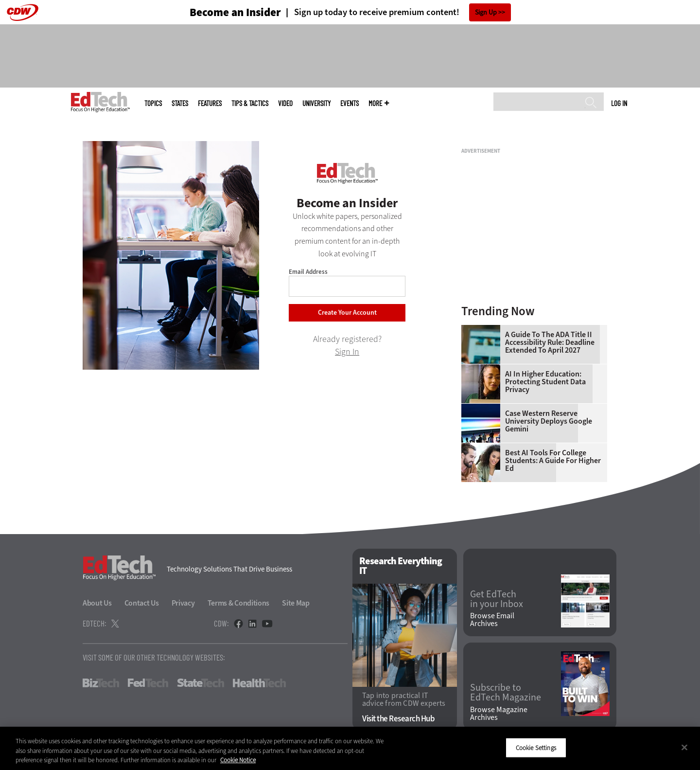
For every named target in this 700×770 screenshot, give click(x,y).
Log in (619, 103)
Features (210, 103)
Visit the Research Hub (398, 719)
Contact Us (142, 603)
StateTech (201, 683)
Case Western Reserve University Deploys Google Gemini (549, 421)
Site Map (296, 603)
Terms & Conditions (239, 603)
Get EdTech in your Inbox (497, 599)
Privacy (183, 603)
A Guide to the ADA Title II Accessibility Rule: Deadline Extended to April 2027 (550, 342)
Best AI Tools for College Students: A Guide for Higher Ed (553, 461)
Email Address (308, 272)
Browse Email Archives (492, 620)
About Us (97, 603)
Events (350, 103)
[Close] (684, 747)
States (180, 103)
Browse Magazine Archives (499, 714)
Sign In (347, 352)
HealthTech (259, 683)
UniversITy (316, 103)
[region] (350, 748)
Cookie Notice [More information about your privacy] (238, 760)
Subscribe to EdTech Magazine (506, 693)
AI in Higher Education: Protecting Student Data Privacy (545, 382)
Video (285, 103)
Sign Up (486, 12)
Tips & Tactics (250, 103)
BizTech (101, 683)
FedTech (148, 683)
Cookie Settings (536, 747)
